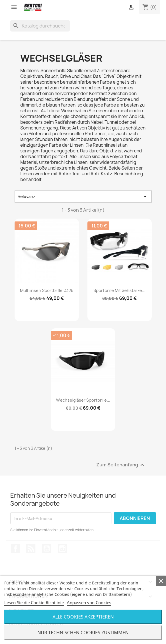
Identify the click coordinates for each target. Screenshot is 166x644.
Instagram (62, 549)
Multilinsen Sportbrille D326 (47, 290)
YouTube (47, 549)
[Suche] (40, 26)
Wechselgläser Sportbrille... (83, 400)
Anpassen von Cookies (89, 602)
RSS (31, 549)
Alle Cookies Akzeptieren (83, 617)
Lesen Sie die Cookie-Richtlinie (34, 602)
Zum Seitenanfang (121, 465)
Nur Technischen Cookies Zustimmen (83, 633)
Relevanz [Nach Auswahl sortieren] (83, 197)
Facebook (15, 549)
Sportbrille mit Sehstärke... (119, 290)
